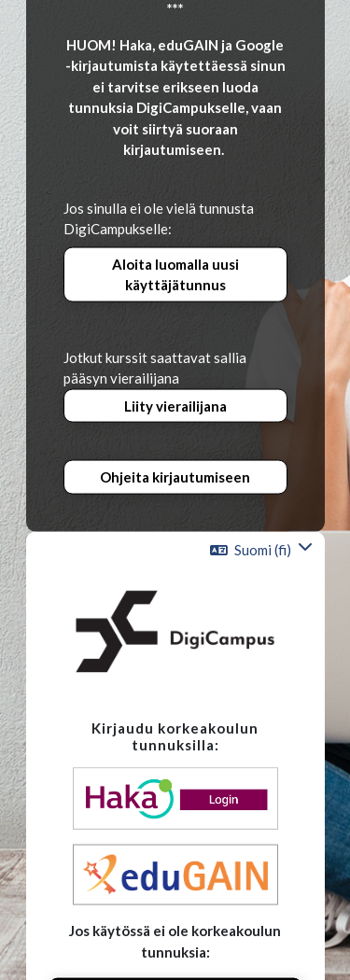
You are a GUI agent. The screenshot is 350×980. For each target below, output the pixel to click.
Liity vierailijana (175, 405)
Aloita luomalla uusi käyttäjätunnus (175, 274)
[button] (261, 549)
